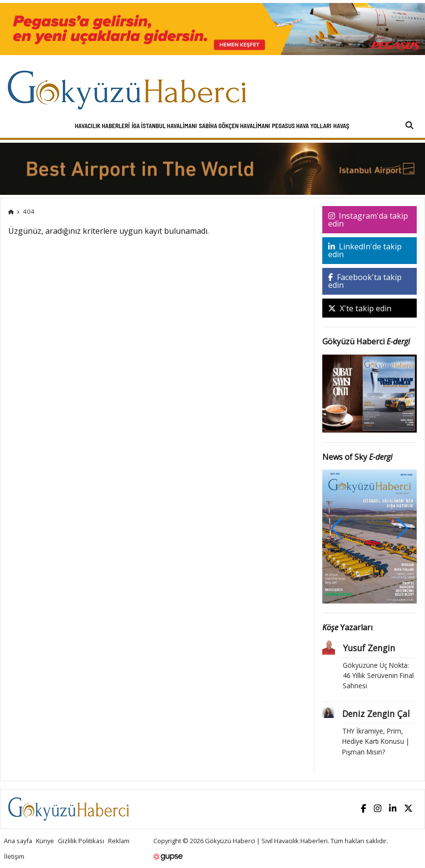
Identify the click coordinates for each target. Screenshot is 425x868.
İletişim (14, 856)
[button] (402, 528)
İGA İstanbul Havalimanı (164, 126)
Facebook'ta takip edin (365, 281)
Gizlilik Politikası (81, 841)
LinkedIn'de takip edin (365, 250)
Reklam (119, 841)
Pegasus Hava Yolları (302, 126)
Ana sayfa (18, 841)
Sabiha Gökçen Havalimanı (234, 126)
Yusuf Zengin (369, 648)
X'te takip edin (360, 308)
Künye (45, 841)
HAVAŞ (342, 126)
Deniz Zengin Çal (376, 714)
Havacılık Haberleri (102, 126)
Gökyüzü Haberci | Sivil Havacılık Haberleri (266, 841)
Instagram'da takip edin (368, 220)
